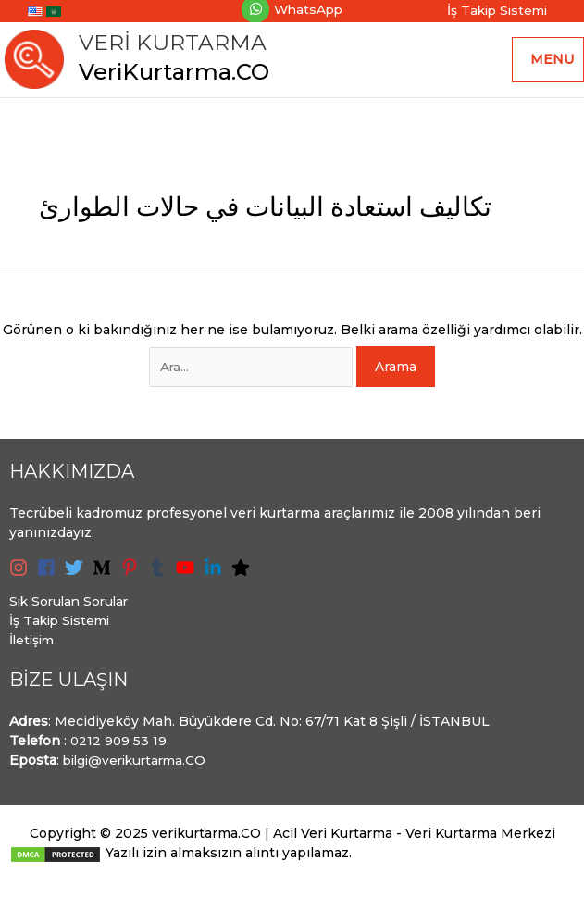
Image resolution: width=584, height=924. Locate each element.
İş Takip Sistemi (62, 628)
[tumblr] (160, 575)
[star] (243, 575)
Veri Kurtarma (177, 46)
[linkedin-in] (216, 575)
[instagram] (21, 575)
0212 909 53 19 (119, 748)
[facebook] (49, 575)
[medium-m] (105, 575)
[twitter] (77, 575)
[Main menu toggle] (548, 63)
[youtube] (188, 575)
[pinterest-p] (132, 575)
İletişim (33, 647)
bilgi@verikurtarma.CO (139, 768)
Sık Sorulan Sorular (72, 608)
